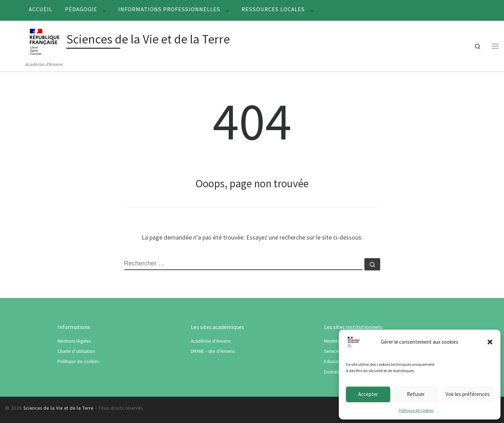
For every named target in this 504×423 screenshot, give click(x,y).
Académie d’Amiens (211, 341)
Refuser (416, 394)
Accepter (368, 394)
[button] (490, 342)
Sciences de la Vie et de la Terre (58, 408)
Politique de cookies (416, 410)
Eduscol (332, 361)
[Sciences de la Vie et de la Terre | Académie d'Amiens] (45, 41)
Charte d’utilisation (76, 351)
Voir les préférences (468, 394)
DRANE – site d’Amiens (213, 351)
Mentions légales (74, 341)
